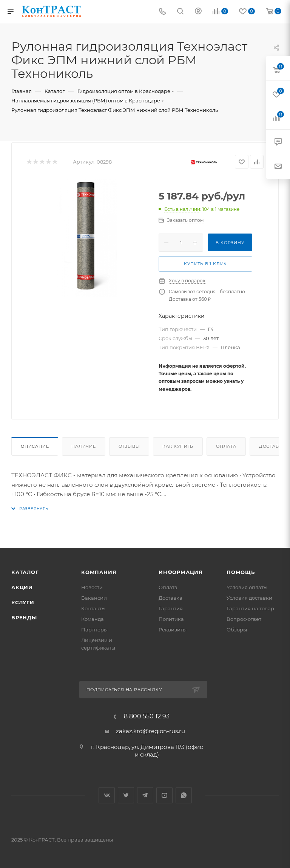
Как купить (178, 446)
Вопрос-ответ (244, 619)
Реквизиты (173, 630)
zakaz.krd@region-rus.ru (150, 731)
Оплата (226, 446)
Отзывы (129, 446)
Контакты (93, 608)
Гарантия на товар (250, 608)
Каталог (25, 572)
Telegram (145, 795)
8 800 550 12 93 (147, 716)
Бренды (24, 617)
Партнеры (94, 630)
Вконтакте (107, 795)
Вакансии (94, 598)
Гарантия (171, 608)
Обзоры (237, 630)
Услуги (23, 602)
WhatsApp (184, 795)
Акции (22, 587)
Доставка (170, 598)
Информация (181, 572)
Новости (92, 587)
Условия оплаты (247, 587)
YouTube (164, 795)
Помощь (241, 572)
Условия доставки (249, 598)
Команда (93, 619)
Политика (171, 619)
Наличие (84, 446)
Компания (99, 572)
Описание (35, 446)
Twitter (126, 795)
